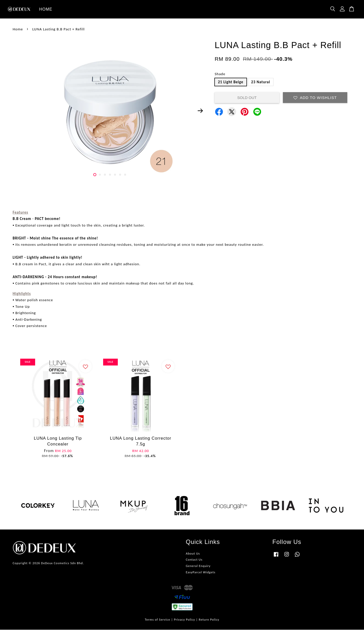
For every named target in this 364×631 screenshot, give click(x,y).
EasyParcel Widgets (201, 573)
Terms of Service (158, 620)
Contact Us (194, 561)
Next (200, 112)
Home (18, 30)
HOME (46, 10)
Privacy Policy (185, 620)
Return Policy (209, 620)
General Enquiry (198, 567)
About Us (193, 554)
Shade (220, 75)
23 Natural (261, 83)
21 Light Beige (231, 83)
